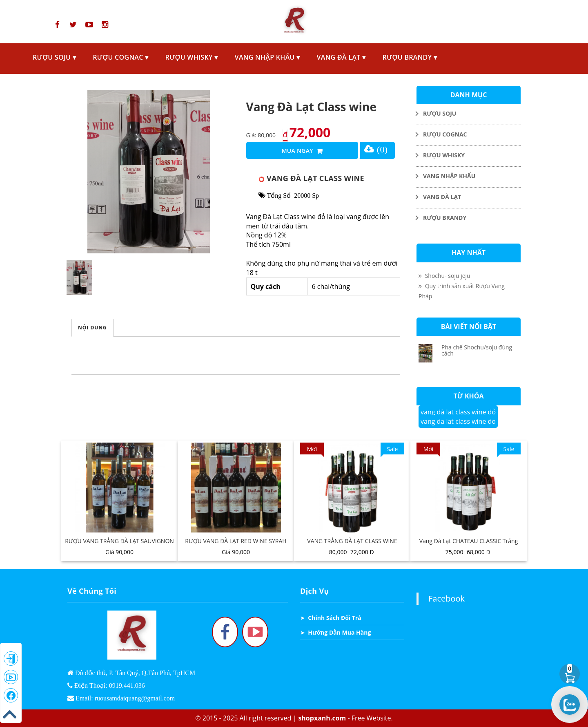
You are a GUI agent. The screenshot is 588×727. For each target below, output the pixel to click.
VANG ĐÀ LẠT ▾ (341, 57)
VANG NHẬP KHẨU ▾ (267, 57)
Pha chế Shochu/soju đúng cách (477, 350)
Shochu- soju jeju (444, 276)
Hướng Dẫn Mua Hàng (339, 632)
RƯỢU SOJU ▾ (54, 57)
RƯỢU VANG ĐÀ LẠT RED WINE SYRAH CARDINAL (236, 545)
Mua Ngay (302, 151)
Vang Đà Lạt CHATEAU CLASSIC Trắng (469, 541)
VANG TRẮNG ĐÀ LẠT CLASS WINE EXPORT (352, 545)
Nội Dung (92, 328)
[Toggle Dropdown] (469, 113)
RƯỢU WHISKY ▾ (191, 57)
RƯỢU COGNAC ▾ (120, 57)
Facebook (447, 598)
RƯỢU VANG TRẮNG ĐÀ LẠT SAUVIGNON (119, 541)
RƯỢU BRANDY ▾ (410, 57)
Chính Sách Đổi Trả (335, 618)
